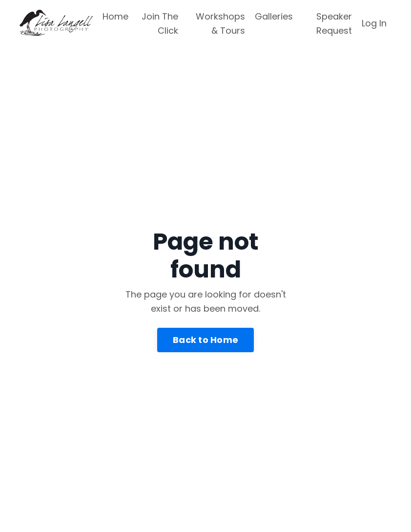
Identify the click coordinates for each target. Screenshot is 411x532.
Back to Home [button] (205, 340)
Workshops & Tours (220, 23)
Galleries (274, 16)
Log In (374, 23)
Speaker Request (334, 23)
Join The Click (160, 23)
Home (115, 16)
